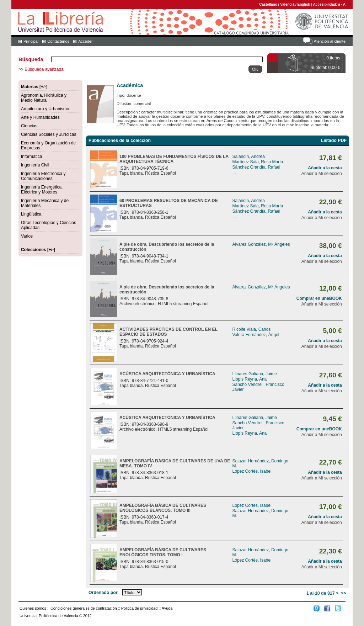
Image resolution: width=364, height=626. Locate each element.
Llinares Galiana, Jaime (255, 374)
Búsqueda (31, 59)
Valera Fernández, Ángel (256, 335)
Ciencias (29, 126)
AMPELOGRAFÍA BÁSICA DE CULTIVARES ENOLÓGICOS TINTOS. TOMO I (163, 552)
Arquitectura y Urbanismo (45, 109)
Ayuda (167, 608)
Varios (27, 236)
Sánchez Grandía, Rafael (256, 167)
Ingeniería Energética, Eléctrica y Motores (42, 190)
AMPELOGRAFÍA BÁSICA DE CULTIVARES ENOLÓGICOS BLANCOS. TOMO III (163, 508)
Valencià (287, 4)
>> (343, 593)
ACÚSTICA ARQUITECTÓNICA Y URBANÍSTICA (167, 374)
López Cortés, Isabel (252, 471)
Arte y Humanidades (40, 117)
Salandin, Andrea (249, 156)
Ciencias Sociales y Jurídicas (49, 134)
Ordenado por (103, 593)
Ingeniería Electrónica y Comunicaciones (43, 176)
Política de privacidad (140, 608)
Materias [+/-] (34, 87)
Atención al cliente (330, 41)
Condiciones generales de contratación (84, 608)
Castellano (268, 4)
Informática (31, 156)
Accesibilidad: (326, 4)
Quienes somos (33, 608)
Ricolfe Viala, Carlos (252, 329)
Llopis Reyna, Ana (250, 379)
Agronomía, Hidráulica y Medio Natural (44, 98)
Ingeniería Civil (35, 165)
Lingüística (31, 214)
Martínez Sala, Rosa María (258, 162)
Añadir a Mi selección (322, 174)
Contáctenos (58, 41)
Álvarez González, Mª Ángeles (261, 244)
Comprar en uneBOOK (319, 298)
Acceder (85, 41)
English (304, 4)
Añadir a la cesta (325, 168)
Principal (31, 41)
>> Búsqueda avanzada (41, 69)
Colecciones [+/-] (38, 250)
